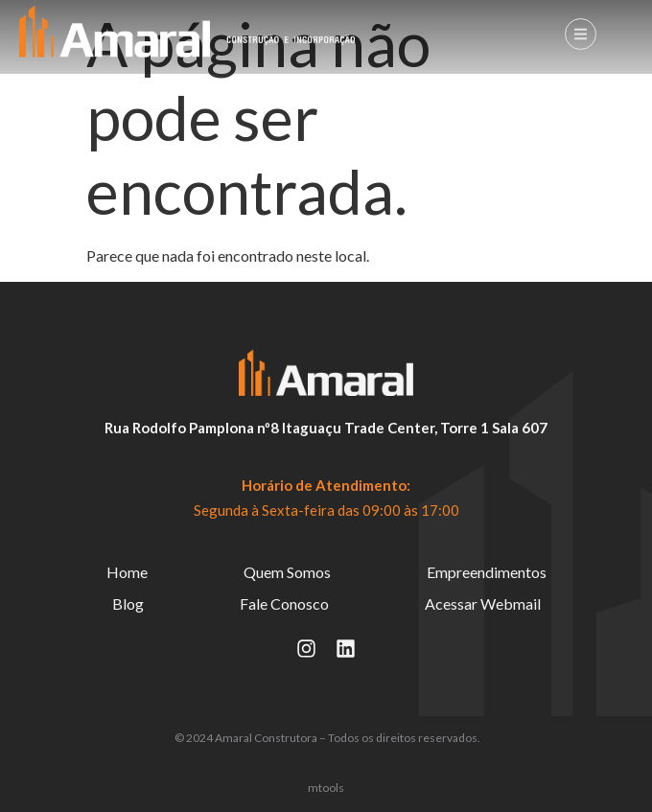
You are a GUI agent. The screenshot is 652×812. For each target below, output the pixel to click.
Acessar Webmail (483, 603)
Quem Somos (287, 572)
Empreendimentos (487, 572)
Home (127, 572)
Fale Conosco (284, 603)
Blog (128, 603)
